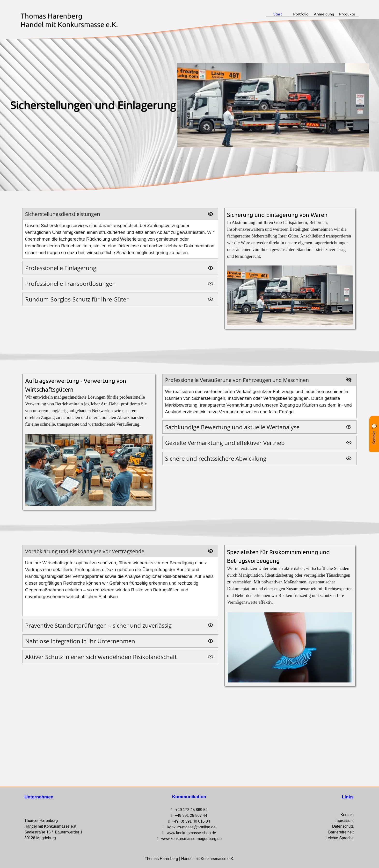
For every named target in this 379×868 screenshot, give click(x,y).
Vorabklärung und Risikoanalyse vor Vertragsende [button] (85, 551)
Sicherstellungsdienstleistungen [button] (63, 214)
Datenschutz (343, 826)
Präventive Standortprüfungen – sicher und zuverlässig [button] (98, 625)
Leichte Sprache (340, 838)
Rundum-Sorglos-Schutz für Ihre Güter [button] (77, 299)
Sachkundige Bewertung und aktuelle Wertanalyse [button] (232, 427)
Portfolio (301, 14)
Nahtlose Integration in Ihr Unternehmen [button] (80, 641)
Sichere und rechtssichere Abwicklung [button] (216, 458)
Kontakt (347, 815)
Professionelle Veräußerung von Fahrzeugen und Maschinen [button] (237, 380)
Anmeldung (324, 14)
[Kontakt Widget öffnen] (374, 434)
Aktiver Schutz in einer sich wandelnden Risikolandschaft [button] (101, 657)
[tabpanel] (290, 268)
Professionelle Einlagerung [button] (61, 268)
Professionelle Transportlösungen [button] (70, 283)
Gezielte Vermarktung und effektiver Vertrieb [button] (225, 443)
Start (278, 14)
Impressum (344, 821)
